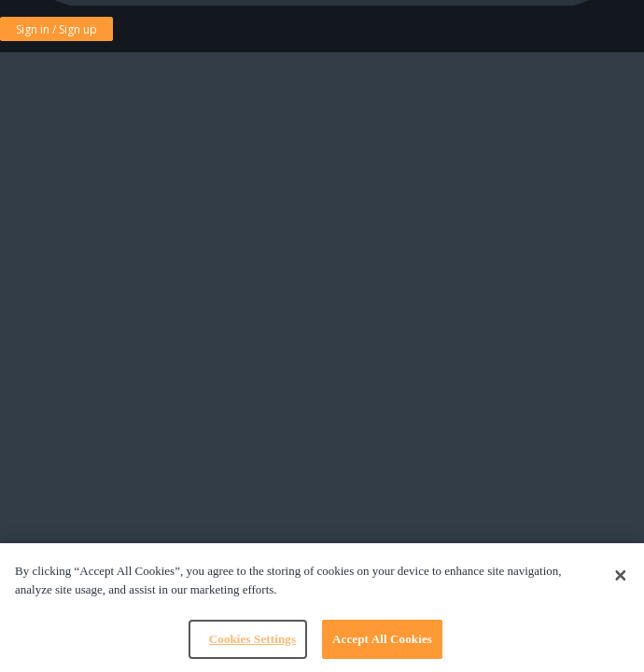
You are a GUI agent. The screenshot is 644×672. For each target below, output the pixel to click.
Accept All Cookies (382, 639)
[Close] (621, 576)
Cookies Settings (252, 639)
